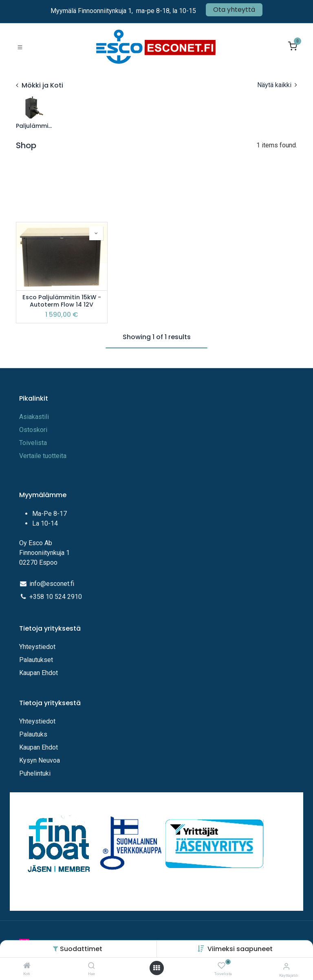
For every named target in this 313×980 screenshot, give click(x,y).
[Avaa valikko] (156, 968)
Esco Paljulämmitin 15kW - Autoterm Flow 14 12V (62, 301)
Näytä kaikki (277, 85)
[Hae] (91, 966)
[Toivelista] (222, 966)
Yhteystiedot (38, 647)
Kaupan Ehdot (39, 673)
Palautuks (33, 734)
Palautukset (36, 660)
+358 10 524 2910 (56, 597)
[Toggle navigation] (20, 47)
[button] (240, 949)
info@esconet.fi (52, 584)
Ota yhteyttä (234, 10)
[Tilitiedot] (286, 966)
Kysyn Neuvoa (40, 760)
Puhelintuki (35, 773)
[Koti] (27, 966)
